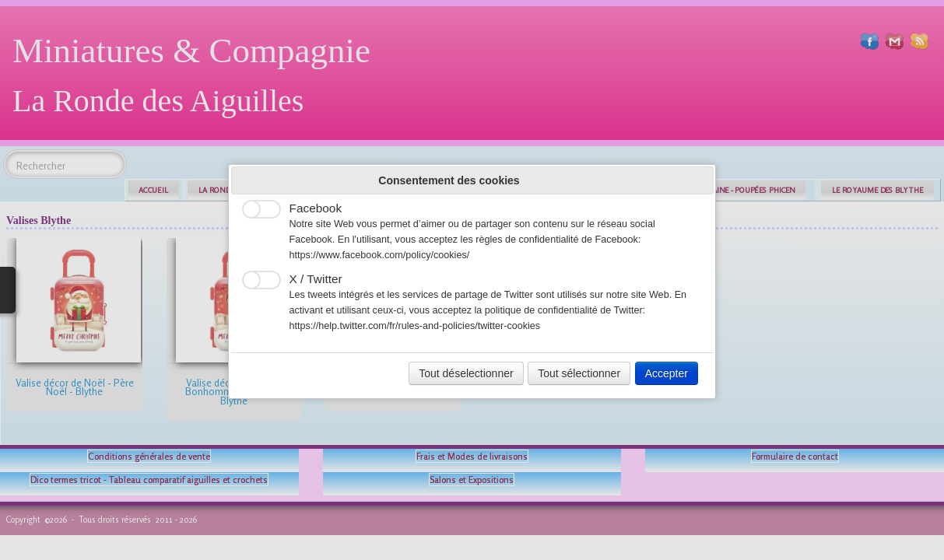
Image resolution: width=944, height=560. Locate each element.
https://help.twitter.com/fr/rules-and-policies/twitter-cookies (415, 326)
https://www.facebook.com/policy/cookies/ (380, 255)
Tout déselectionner (466, 373)
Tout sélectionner (579, 373)
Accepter (667, 373)
